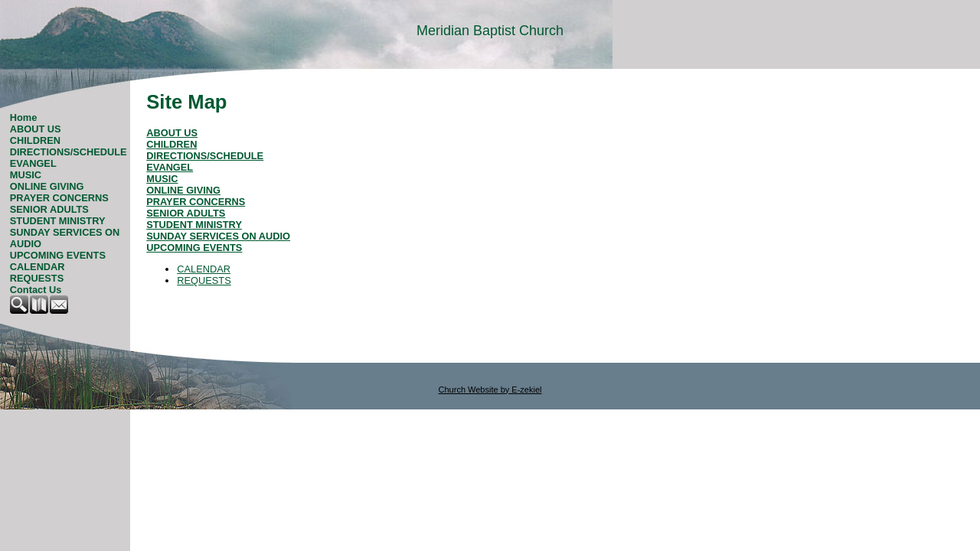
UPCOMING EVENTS (58, 255)
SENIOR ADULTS (49, 209)
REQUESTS (37, 278)
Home (24, 117)
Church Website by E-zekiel (490, 390)
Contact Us (36, 290)
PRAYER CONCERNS (59, 198)
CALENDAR (38, 267)
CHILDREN (35, 140)
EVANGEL (33, 163)
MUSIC (26, 175)
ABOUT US (36, 129)
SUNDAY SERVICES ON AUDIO (65, 238)
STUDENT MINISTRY (58, 221)
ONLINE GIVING (47, 186)
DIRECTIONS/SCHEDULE (69, 152)
